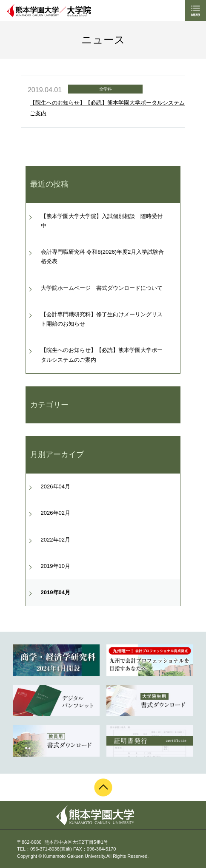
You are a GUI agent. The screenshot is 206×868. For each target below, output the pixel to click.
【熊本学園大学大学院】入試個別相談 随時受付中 (102, 221)
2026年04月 (56, 486)
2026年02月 (56, 513)
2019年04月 (56, 592)
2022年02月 (56, 540)
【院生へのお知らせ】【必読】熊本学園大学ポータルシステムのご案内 (102, 355)
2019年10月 (56, 566)
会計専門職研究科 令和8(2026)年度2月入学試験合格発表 (103, 257)
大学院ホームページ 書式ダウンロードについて (102, 288)
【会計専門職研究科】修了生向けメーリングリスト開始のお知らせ (102, 319)
